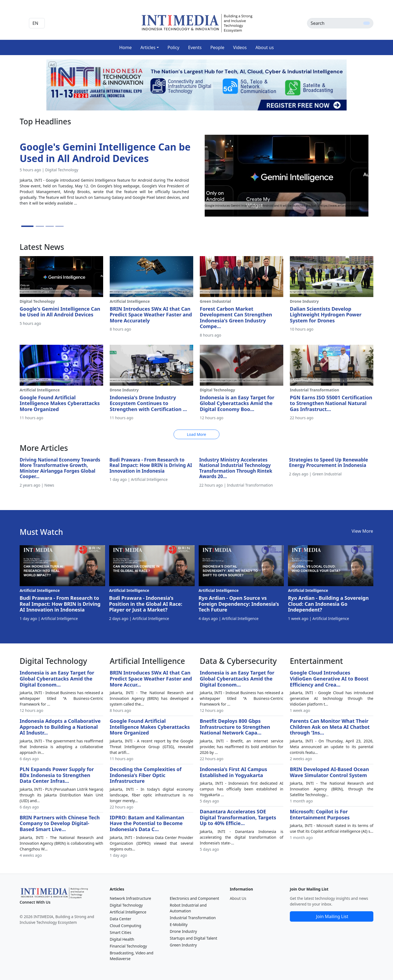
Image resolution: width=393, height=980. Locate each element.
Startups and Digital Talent (193, 938)
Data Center (120, 919)
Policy (173, 47)
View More (362, 531)
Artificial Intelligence (128, 912)
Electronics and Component (194, 898)
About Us (238, 898)
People (217, 47)
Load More (196, 434)
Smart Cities (120, 932)
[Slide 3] (50, 226)
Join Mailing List (332, 916)
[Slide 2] (40, 226)
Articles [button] (148, 47)
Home (126, 47)
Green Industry (183, 945)
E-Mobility (179, 924)
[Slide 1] (27, 226)
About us (265, 47)
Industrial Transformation (193, 918)
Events (195, 47)
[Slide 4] (59, 226)
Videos (240, 47)
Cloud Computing (125, 926)
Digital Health (122, 939)
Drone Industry (183, 931)
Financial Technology (128, 946)
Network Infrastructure (130, 898)
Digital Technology (126, 905)
